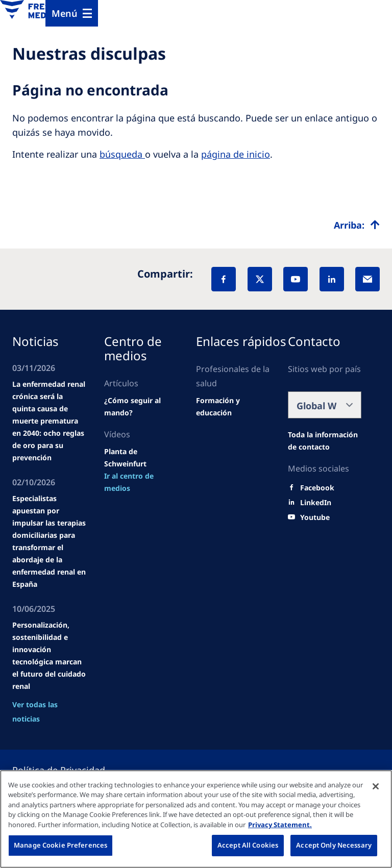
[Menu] (72, 13)
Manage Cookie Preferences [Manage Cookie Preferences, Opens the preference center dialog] (60, 845)
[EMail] (367, 279)
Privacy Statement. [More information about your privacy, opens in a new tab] (280, 825)
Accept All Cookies (248, 845)
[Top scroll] (357, 225)
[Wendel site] (141, 407)
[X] (260, 279)
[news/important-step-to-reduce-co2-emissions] (141, 482)
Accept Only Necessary (334, 845)
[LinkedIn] (332, 279)
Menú (65, 13)
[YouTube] (296, 279)
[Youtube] (315, 517)
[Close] (376, 786)
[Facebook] (224, 279)
